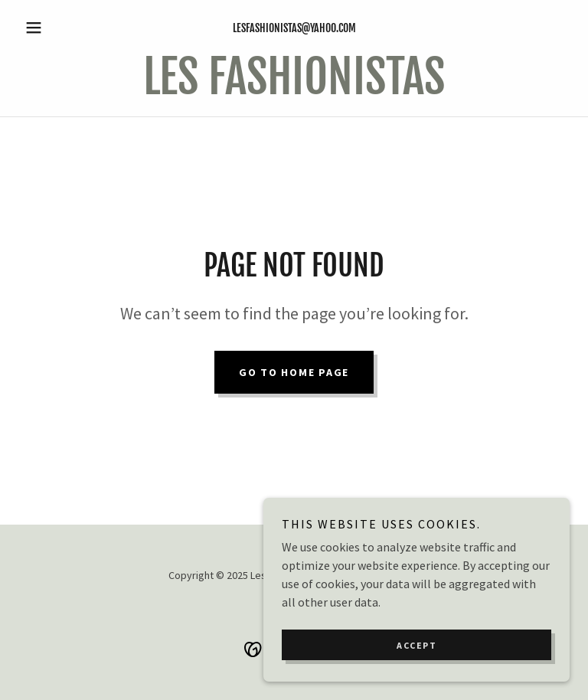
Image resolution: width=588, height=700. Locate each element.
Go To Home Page (294, 372)
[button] (60, 28)
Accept (416, 677)
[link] (294, 90)
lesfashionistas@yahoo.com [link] (294, 28)
